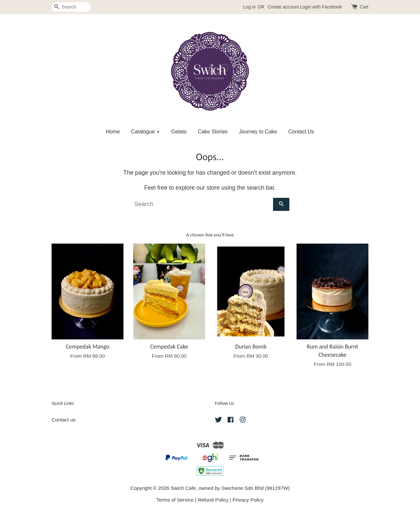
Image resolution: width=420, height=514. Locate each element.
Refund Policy (213, 500)
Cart (364, 7)
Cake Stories (213, 132)
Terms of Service (175, 500)
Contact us (64, 420)
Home (113, 132)
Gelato (179, 132)
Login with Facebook (321, 7)
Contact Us (301, 132)
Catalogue (145, 132)
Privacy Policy (248, 500)
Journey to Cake (258, 132)
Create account (283, 7)
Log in (250, 7)
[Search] (71, 7)
